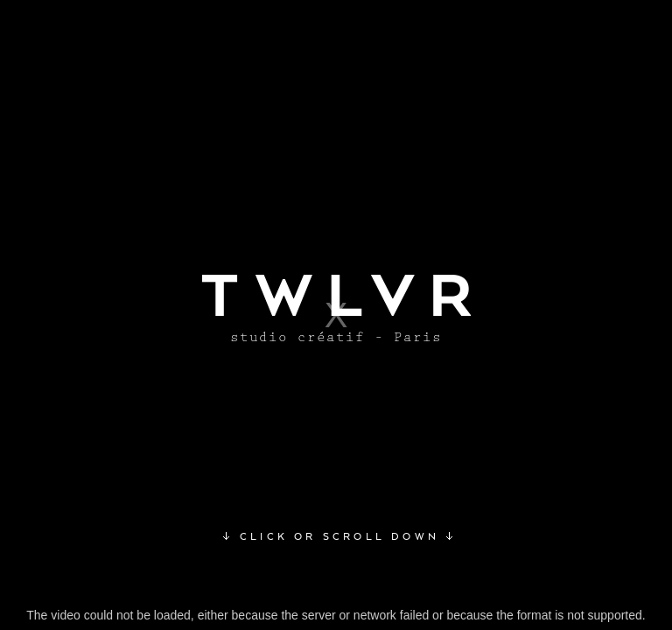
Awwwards (55, 55)
